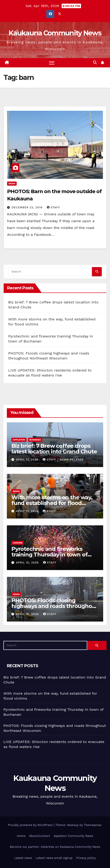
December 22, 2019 (28, 207)
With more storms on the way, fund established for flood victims (52, 503)
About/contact (39, 836)
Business (35, 440)
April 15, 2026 (28, 563)
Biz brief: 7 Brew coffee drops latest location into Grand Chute (54, 449)
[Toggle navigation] (52, 63)
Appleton (19, 440)
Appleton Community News (73, 836)
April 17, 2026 (28, 460)
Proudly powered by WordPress (31, 825)
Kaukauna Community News (55, 33)
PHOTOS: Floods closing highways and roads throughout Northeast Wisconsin (55, 606)
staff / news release (63, 460)
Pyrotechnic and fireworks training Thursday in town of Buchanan (49, 554)
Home (21, 836)
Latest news (23, 858)
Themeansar (93, 825)
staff (53, 207)
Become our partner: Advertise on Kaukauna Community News (55, 847)
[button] (95, 63)
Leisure (18, 543)
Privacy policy (86, 858)
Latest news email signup (54, 858)
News (12, 183)
